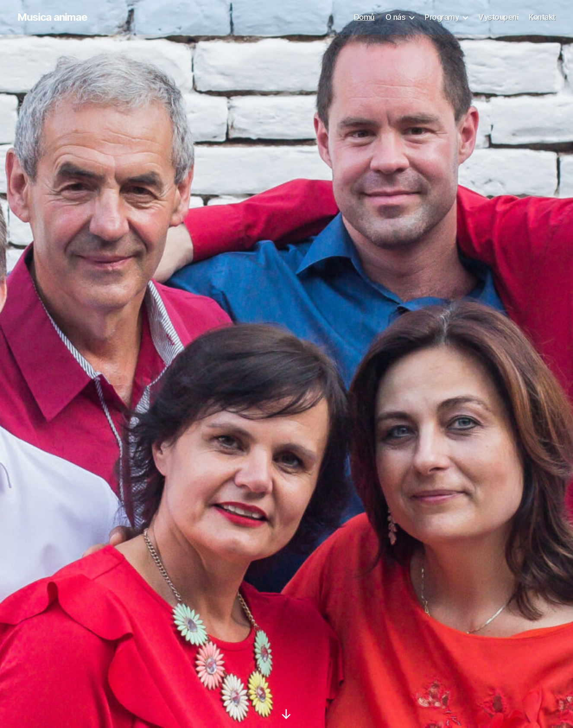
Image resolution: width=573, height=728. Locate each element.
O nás (396, 17)
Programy (442, 17)
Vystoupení (498, 17)
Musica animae (52, 17)
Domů (364, 17)
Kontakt (542, 17)
